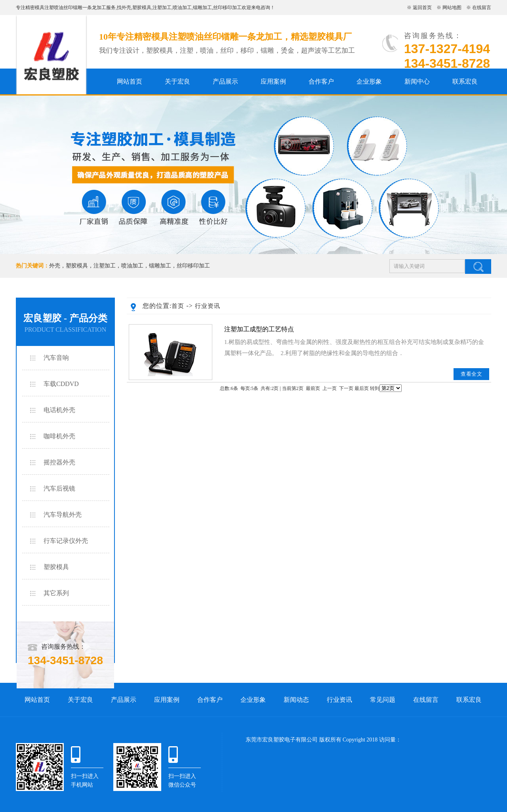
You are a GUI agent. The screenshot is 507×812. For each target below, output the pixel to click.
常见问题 (383, 700)
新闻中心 (417, 81)
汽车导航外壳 (63, 515)
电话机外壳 (59, 410)
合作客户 (321, 81)
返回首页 (422, 8)
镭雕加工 (202, 8)
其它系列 (56, 593)
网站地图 (452, 8)
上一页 (330, 388)
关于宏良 (177, 81)
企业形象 (369, 81)
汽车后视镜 (59, 488)
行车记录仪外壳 (66, 541)
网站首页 (130, 81)
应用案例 (273, 81)
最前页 (313, 388)
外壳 (126, 8)
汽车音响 (56, 358)
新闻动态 (296, 700)
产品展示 (225, 81)
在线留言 (482, 8)
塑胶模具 (142, 8)
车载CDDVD (61, 384)
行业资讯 (208, 306)
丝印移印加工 (227, 8)
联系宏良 (465, 81)
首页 (178, 306)
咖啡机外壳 (59, 436)
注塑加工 (162, 8)
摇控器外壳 (59, 462)
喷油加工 (182, 8)
